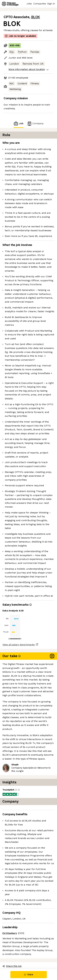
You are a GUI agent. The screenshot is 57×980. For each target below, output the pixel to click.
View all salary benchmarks (19, 645)
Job (18, 124)
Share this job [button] (12, 966)
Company (35, 124)
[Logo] (10, 4)
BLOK (36, 17)
